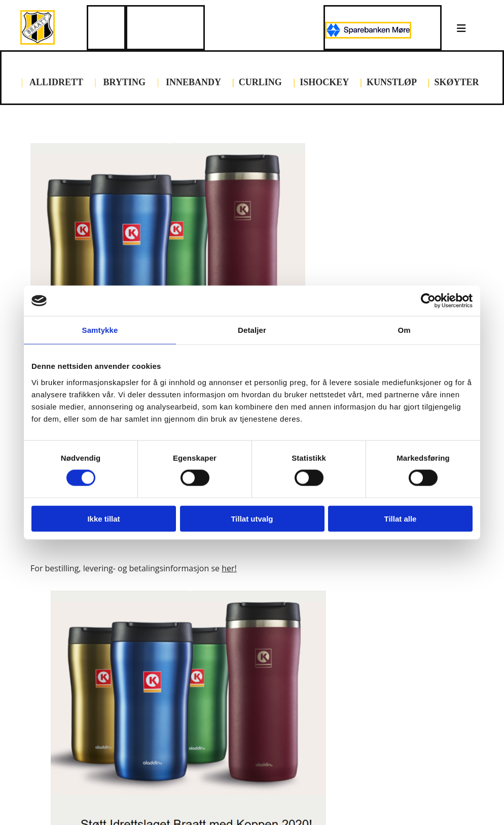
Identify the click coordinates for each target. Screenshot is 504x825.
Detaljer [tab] (252, 330)
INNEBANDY (193, 82)
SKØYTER (457, 82)
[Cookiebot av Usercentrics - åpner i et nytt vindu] (428, 301)
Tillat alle (401, 518)
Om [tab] (404, 330)
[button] (461, 29)
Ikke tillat (103, 518)
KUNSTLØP (391, 82)
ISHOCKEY (324, 82)
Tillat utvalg (252, 518)
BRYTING (124, 82)
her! (229, 568)
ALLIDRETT (55, 82)
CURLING (260, 82)
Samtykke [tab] (100, 330)
